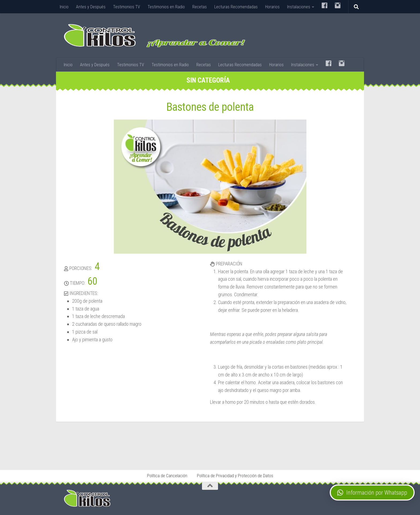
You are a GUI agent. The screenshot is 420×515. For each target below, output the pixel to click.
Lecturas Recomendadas (236, 7)
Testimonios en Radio (166, 7)
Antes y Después (91, 7)
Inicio (64, 7)
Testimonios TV (127, 7)
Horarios (272, 7)
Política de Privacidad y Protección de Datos (235, 476)
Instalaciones (299, 7)
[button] (372, 492)
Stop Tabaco (145, 454)
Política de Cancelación (167, 476)
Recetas (200, 7)
